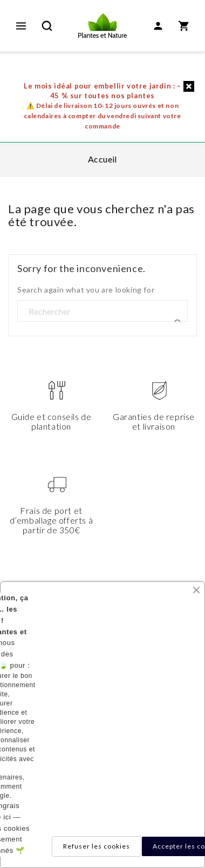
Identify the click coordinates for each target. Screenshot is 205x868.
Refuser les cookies (97, 846)
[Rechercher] (102, 311)
